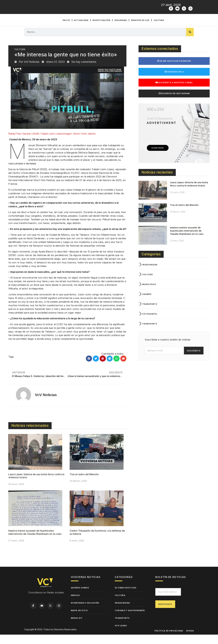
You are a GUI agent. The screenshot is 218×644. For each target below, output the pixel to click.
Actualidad (81, 29)
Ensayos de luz (140, 29)
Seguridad (121, 29)
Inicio (66, 29)
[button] (89, 368)
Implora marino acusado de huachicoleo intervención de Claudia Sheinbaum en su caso (35, 542)
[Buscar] (190, 42)
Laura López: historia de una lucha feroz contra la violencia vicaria (189, 193)
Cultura (159, 29)
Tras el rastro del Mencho (84, 484)
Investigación (101, 29)
